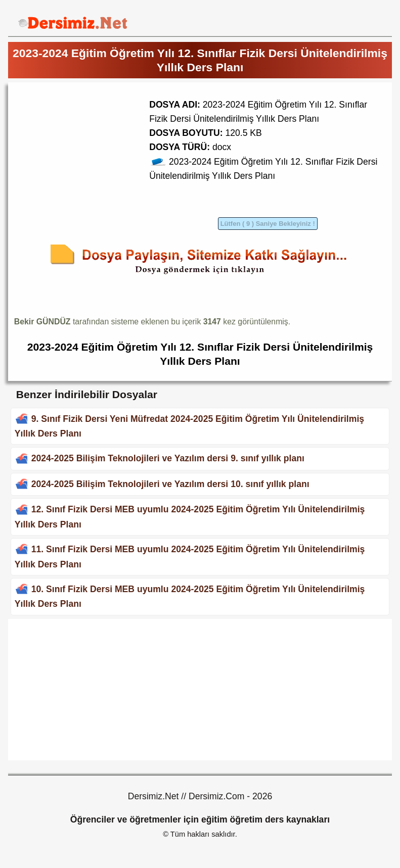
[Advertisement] (99, 159)
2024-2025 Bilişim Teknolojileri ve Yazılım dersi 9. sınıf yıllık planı (168, 458)
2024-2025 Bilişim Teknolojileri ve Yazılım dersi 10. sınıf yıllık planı (170, 484)
